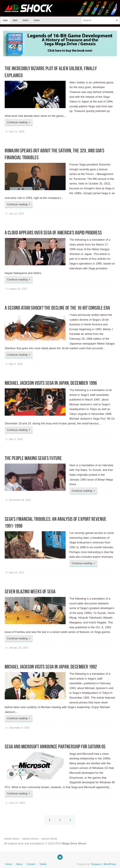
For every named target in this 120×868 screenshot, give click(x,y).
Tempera (96, 864)
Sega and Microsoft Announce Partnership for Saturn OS (55, 747)
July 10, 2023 (16, 214)
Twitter (43, 864)
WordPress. (110, 864)
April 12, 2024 (17, 131)
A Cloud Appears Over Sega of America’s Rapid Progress (53, 233)
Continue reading (19, 122)
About (19, 864)
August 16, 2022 (18, 289)
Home (9, 864)
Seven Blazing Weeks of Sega (30, 592)
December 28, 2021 (20, 500)
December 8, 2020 (19, 728)
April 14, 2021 (17, 572)
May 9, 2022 (16, 364)
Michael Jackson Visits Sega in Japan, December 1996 (51, 383)
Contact (31, 864)
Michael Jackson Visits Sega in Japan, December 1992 (51, 667)
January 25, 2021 (19, 648)
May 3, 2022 (16, 439)
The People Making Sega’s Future (33, 458)
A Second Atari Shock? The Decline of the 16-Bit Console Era (57, 308)
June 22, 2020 (17, 803)
